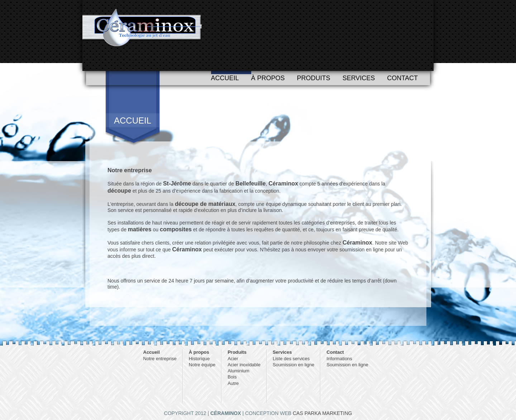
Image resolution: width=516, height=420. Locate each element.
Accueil (225, 78)
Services (359, 78)
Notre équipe (202, 365)
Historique (199, 359)
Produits (314, 78)
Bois (232, 377)
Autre (233, 383)
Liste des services (291, 359)
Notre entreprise (160, 359)
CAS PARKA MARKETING (322, 413)
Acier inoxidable (244, 365)
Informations (339, 359)
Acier (233, 359)
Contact (402, 78)
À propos (268, 78)
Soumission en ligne (293, 365)
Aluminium (238, 371)
